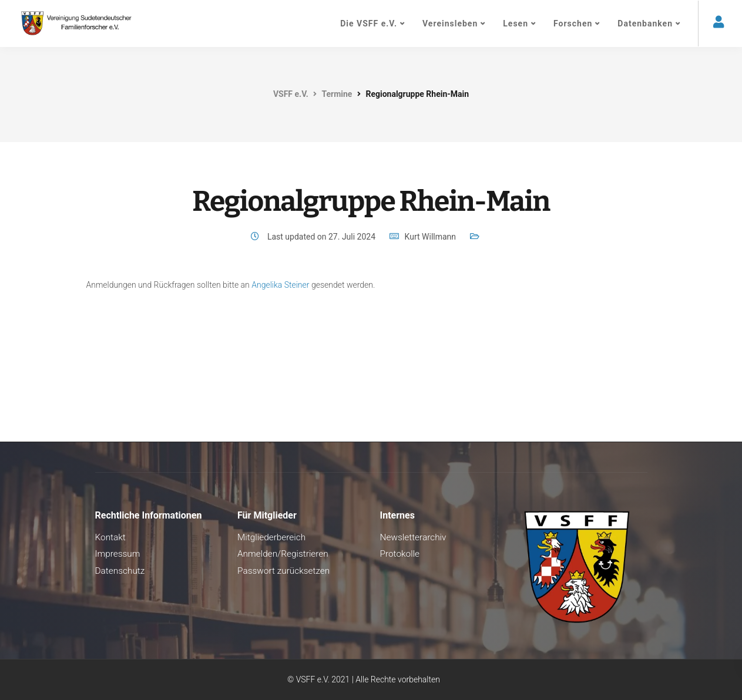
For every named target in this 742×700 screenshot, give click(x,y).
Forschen (573, 23)
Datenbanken (645, 23)
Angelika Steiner (280, 285)
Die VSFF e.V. (369, 23)
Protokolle (400, 554)
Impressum (118, 554)
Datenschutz (120, 571)
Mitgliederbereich (271, 537)
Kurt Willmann (430, 237)
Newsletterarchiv (413, 537)
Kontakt (110, 537)
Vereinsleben (450, 23)
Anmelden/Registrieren (283, 554)
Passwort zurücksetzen (283, 571)
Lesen (516, 23)
